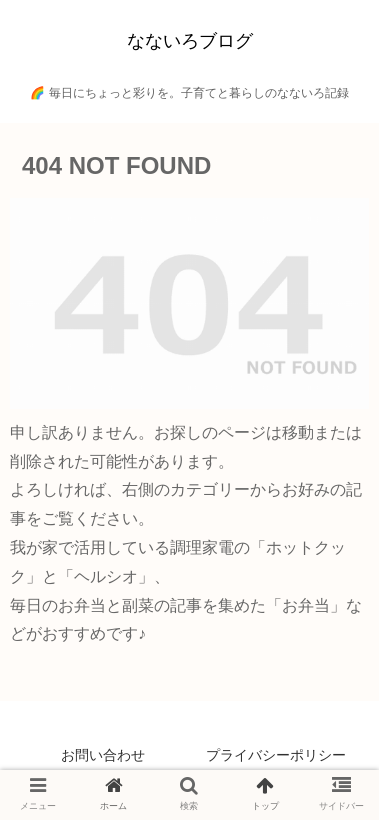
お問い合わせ (103, 755)
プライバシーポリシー (276, 755)
